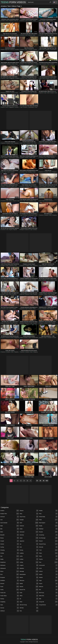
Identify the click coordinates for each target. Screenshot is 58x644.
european (10, 577)
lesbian (53, 294)
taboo (48, 553)
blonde (54, 323)
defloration (10, 565)
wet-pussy (48, 593)
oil (29, 599)
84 (37, 481)
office (29, 596)
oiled (29, 602)
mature (52, 64)
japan (29, 538)
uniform (48, 571)
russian (48, 532)
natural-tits (29, 590)
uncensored (48, 565)
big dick (30, 35)
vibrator (48, 577)
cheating (10, 550)
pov (21, 201)
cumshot (22, 35)
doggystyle (4, 64)
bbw (10, 529)
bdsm (10, 532)
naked (29, 584)
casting (10, 547)
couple (35, 280)
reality (48, 526)
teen (7, 21)
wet (48, 590)
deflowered (10, 568)
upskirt (48, 574)
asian (49, 35)
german (10, 608)
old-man (29, 608)
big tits (3, 49)
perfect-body (48, 517)
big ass (33, 64)
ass (26, 64)
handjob (30, 49)
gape (10, 605)
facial (10, 587)
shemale (48, 547)
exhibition (10, 580)
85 (40, 481)
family (10, 590)
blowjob (22, 49)
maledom (29, 568)
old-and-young (29, 605)
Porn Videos (13, 2)
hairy (29, 514)
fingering (11, 21)
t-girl (48, 550)
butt (51, 186)
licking (29, 562)
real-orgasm (48, 523)
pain (29, 611)
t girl (27, 21)
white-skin (48, 596)
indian (29, 529)
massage (29, 571)
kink (29, 547)
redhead (48, 529)
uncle (48, 568)
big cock (7, 49)
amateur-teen (10, 514)
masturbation (54, 49)
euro (10, 574)
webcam (48, 587)
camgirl (10, 541)
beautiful (10, 535)
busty (44, 21)
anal (34, 35)
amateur (3, 21)
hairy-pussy (29, 517)
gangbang (10, 602)
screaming (48, 535)
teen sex (16, 21)
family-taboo (10, 596)
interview (29, 535)
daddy (10, 559)
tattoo (48, 556)
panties (27, 157)
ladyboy (29, 553)
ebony (10, 571)
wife (48, 599)
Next (47, 481)
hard (29, 523)
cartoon (10, 544)
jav (29, 544)
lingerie (29, 565)
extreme (10, 584)
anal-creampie (10, 523)
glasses (29, 511)
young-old (48, 602)
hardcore (22, 21)
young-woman (48, 605)
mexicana (29, 580)
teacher (48, 559)
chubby (10, 553)
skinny (46, 294)
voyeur (48, 584)
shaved (48, 541)
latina (37, 64)
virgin (48, 580)
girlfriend (10, 611)
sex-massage (48, 538)
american (10, 517)
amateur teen (35, 338)
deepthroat (10, 562)
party (48, 514)
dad (10, 556)
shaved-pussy (48, 544)
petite (18, 157)
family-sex (10, 593)
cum (41, 21)
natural (29, 587)
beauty (10, 538)
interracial (8, 186)
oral (48, 280)
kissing (29, 550)
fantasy (10, 599)
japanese (29, 541)
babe (35, 21)
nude (29, 593)
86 (44, 481)
